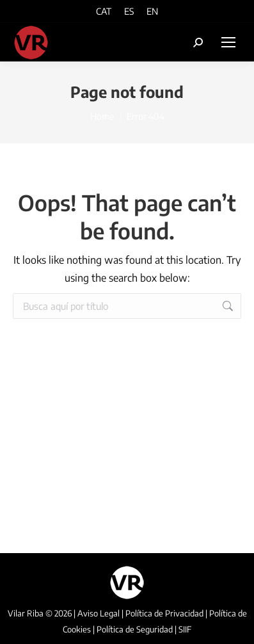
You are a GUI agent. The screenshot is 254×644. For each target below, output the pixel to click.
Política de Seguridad (135, 629)
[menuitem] (104, 11)
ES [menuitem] (129, 12)
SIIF (185, 629)
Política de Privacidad (164, 613)
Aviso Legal (99, 613)
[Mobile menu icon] (228, 42)
